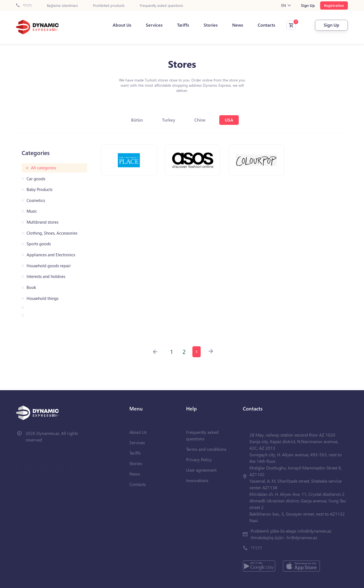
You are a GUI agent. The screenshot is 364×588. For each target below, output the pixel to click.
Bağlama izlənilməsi (62, 6)
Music (32, 211)
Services (154, 25)
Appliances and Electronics (51, 255)
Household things (42, 298)
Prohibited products (109, 6)
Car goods (36, 179)
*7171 (24, 6)
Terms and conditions (206, 449)
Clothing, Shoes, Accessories (52, 233)
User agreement (201, 470)
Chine (200, 120)
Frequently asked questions (161, 6)
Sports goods (39, 244)
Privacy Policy (199, 459)
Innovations (197, 480)
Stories (211, 25)
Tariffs (183, 25)
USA (229, 120)
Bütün (137, 120)
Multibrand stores (42, 222)
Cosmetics (36, 200)
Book (31, 287)
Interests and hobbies (46, 276)
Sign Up (308, 5)
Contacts (266, 25)
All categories (43, 168)
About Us (122, 25)
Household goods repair (49, 266)
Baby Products (39, 189)
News (238, 25)
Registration (334, 5)
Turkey (169, 120)
